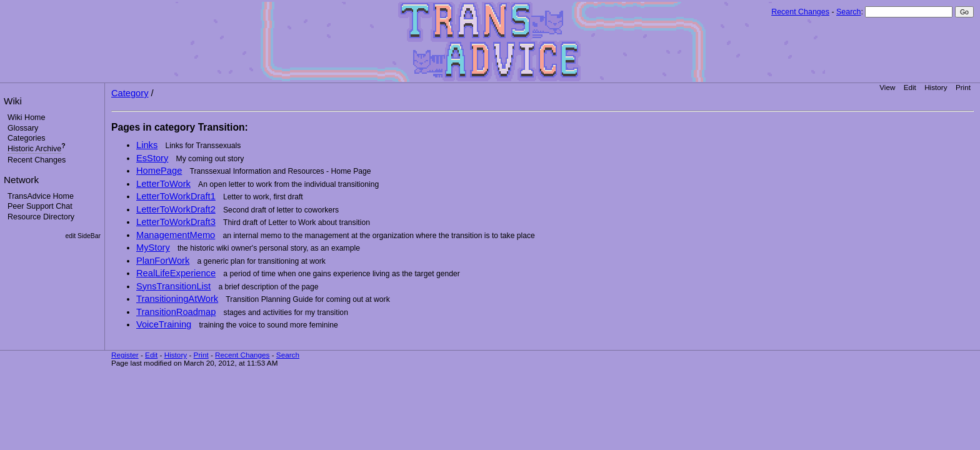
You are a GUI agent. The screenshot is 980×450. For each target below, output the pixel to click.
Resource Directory (41, 217)
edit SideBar (83, 236)
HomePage (159, 171)
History (936, 87)
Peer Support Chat (40, 206)
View (887, 87)
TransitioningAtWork (177, 299)
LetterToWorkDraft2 (176, 209)
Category (130, 93)
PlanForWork (163, 261)
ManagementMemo (176, 235)
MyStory (153, 247)
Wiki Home (27, 117)
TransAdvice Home (41, 196)
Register (125, 355)
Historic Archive (34, 149)
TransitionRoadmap (176, 312)
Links (147, 145)
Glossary (23, 128)
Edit (910, 87)
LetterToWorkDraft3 (176, 222)
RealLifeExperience (176, 273)
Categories (27, 138)
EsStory (152, 158)
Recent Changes (800, 12)
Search (848, 12)
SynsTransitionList (173, 286)
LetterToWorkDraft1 (176, 196)
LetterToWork (163, 184)
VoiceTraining (164, 324)
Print (963, 87)
